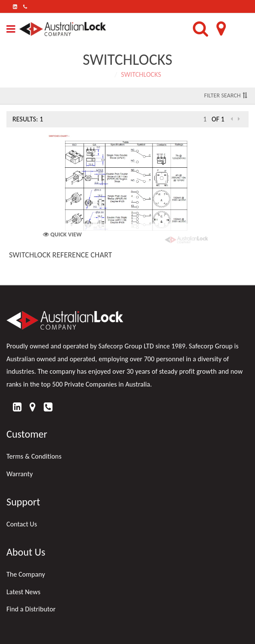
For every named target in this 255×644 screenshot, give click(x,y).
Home (102, 74)
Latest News (23, 592)
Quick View (62, 234)
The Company (26, 574)
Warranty (20, 474)
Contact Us (22, 524)
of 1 (218, 119)
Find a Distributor (31, 609)
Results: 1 (28, 119)
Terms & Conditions (34, 456)
